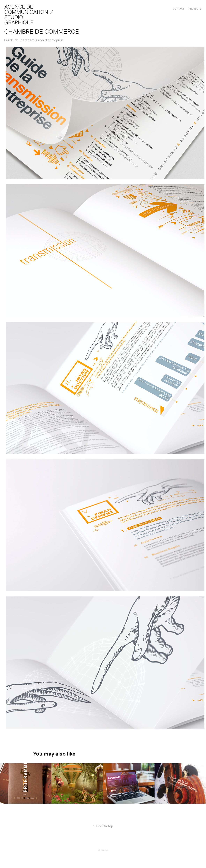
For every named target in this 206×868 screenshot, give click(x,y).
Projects (195, 9)
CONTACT (179, 9)
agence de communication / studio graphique (30, 15)
